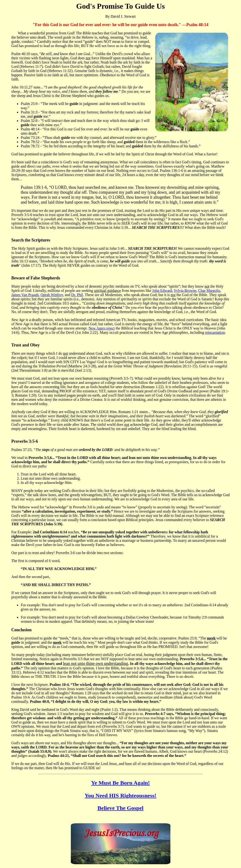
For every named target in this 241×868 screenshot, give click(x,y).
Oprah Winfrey (52, 295)
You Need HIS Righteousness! (121, 796)
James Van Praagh (25, 295)
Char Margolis (209, 291)
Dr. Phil (77, 295)
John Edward (162, 291)
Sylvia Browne (185, 291)
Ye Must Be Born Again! (120, 783)
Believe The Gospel (120, 808)
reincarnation (215, 332)
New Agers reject (102, 328)
